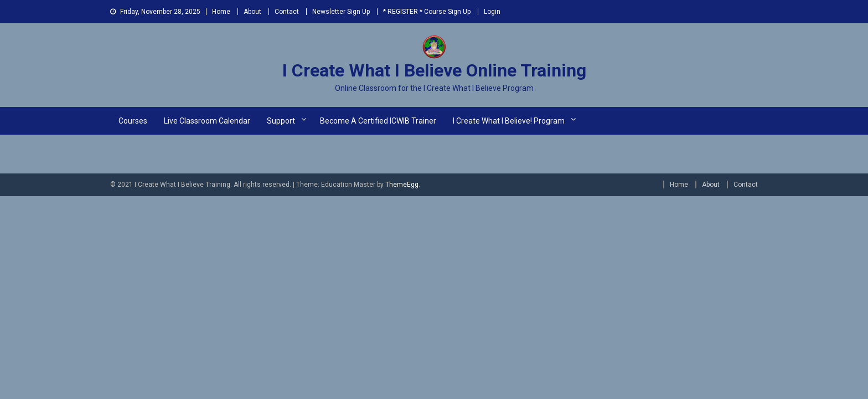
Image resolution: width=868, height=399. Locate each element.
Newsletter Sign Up (341, 12)
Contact (287, 12)
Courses (133, 121)
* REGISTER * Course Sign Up (427, 12)
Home (221, 12)
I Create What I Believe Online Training (434, 70)
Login (492, 12)
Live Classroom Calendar (207, 121)
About (252, 12)
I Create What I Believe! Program (509, 121)
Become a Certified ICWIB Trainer (378, 121)
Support (281, 121)
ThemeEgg (402, 185)
